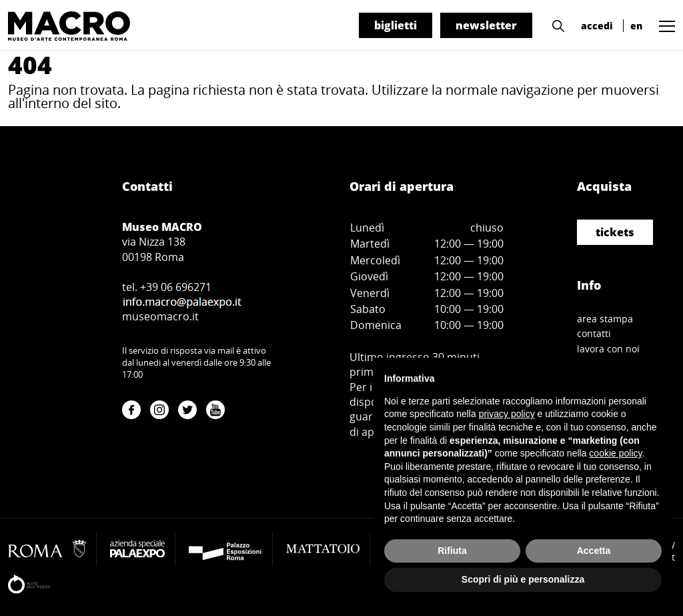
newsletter (486, 25)
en (636, 26)
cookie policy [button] (615, 453)
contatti (594, 333)
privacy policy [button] (507, 414)
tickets (615, 232)
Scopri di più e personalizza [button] (523, 579)
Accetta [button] (594, 551)
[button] (555, 25)
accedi (597, 26)
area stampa (605, 319)
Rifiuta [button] (452, 551)
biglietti (396, 25)
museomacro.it (160, 316)
